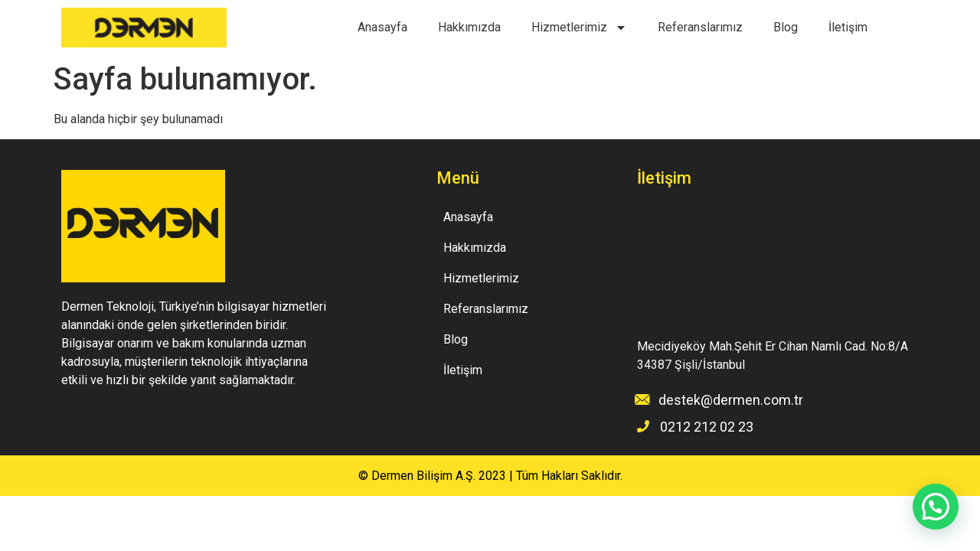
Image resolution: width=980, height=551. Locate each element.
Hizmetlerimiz (579, 28)
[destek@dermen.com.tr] (642, 399)
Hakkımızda (469, 27)
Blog (786, 27)
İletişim (848, 27)
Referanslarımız (700, 27)
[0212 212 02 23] (643, 426)
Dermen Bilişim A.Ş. (423, 476)
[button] (936, 507)
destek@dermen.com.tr (731, 400)
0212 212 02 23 (707, 427)
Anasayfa (382, 27)
